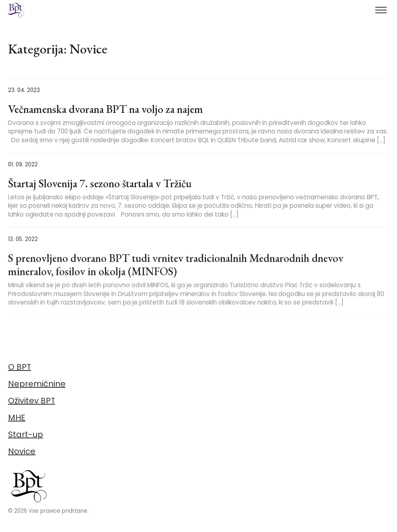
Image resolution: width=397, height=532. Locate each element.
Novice (22, 451)
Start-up (26, 434)
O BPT (20, 367)
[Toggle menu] (381, 10)
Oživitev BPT (32, 401)
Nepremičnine (37, 384)
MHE (17, 417)
